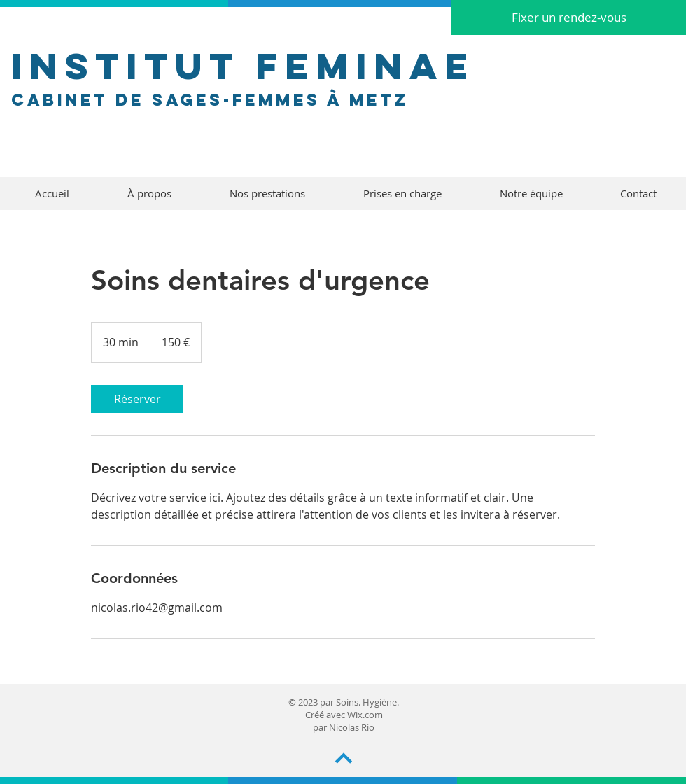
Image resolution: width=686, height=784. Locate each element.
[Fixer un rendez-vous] (569, 17)
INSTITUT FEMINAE (243, 65)
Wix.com (365, 715)
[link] (137, 399)
